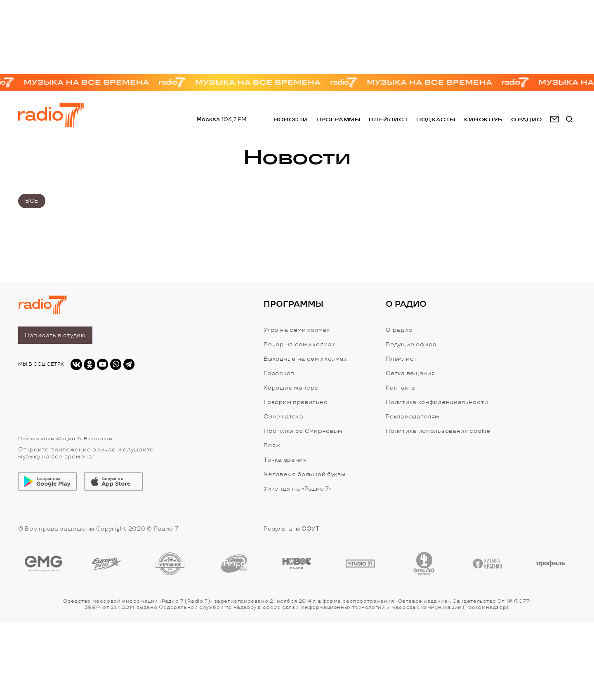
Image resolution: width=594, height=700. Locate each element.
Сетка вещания (410, 373)
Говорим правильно (296, 402)
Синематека (283, 417)
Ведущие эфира (411, 344)
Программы (338, 119)
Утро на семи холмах (297, 330)
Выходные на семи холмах (305, 359)
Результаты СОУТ (292, 529)
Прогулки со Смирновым (303, 431)
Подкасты (436, 119)
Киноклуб (483, 119)
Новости (291, 119)
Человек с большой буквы (304, 474)
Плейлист (388, 119)
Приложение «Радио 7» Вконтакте (65, 439)
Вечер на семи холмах (299, 344)
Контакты (401, 388)
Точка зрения (285, 460)
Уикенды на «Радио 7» (298, 489)
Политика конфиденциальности (437, 402)
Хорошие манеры (291, 388)
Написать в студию (55, 335)
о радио (527, 119)
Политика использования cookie (438, 431)
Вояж (272, 445)
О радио (399, 330)
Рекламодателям (412, 417)
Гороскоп (279, 373)
